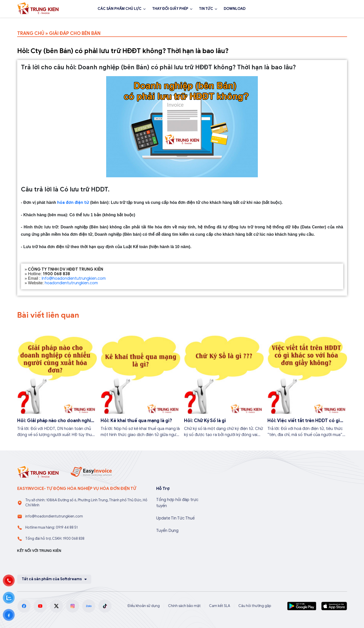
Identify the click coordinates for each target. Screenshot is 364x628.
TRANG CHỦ (31, 33)
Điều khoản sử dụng (144, 606)
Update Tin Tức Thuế (175, 518)
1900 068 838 (297, 9)
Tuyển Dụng (167, 531)
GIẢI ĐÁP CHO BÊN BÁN (75, 33)
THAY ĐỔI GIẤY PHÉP (170, 9)
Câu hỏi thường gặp (255, 606)
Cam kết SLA (220, 606)
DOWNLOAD (235, 9)
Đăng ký (333, 9)
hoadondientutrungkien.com (71, 283)
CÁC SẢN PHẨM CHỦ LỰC (120, 9)
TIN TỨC (206, 9)
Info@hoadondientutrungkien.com (74, 278)
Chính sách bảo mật (184, 606)
